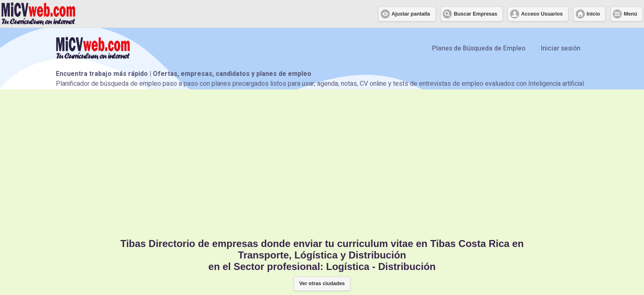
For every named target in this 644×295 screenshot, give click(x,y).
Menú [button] (631, 14)
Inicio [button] (593, 14)
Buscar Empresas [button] (476, 14)
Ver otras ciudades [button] (322, 284)
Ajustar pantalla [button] (411, 14)
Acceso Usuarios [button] (542, 14)
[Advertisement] (322, 163)
